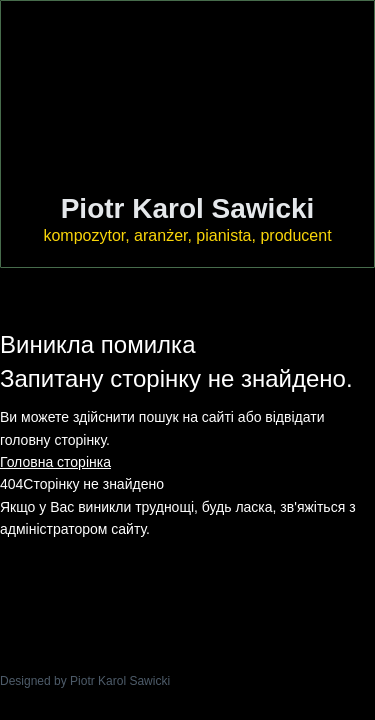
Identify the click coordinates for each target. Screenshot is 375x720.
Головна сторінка (55, 462)
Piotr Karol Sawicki (188, 208)
